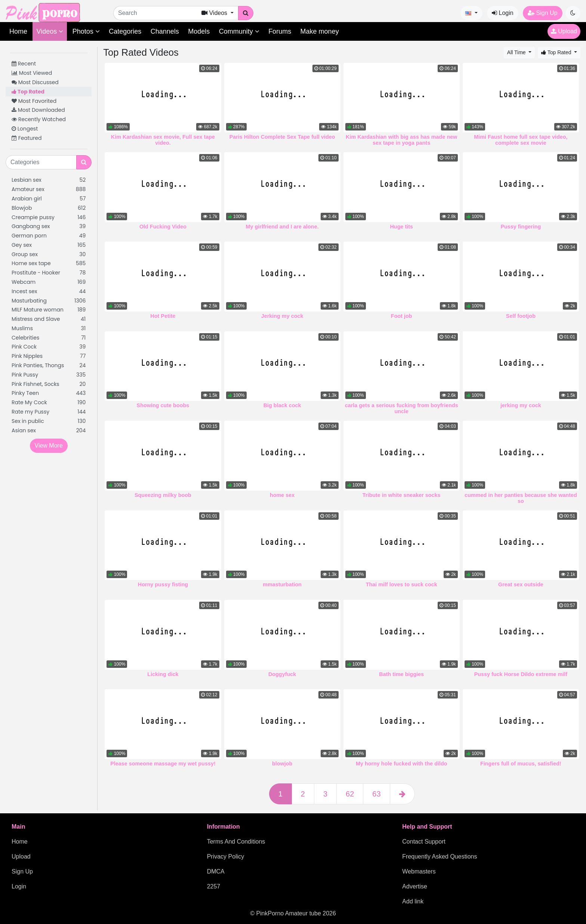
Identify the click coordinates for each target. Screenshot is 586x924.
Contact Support (424, 842)
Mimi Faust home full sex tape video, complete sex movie (521, 140)
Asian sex (49, 431)
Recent (24, 64)
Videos (50, 31)
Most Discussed (35, 82)
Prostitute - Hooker (49, 273)
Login (503, 13)
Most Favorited (34, 101)
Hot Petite (163, 316)
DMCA (216, 871)
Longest (25, 129)
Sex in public (49, 421)
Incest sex (49, 291)
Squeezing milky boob (163, 495)
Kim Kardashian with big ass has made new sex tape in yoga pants (401, 140)
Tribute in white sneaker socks (402, 495)
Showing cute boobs (163, 405)
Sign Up (542, 13)
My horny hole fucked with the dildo (402, 764)
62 (350, 794)
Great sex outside (521, 584)
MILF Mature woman (49, 310)
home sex (282, 495)
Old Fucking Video (163, 227)
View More (49, 446)
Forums (280, 31)
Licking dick (163, 674)
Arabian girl (49, 199)
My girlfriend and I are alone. (282, 227)
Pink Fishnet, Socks (49, 384)
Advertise (415, 886)
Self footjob (521, 316)
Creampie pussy (49, 217)
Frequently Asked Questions (439, 857)
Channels (165, 31)
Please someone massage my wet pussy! (163, 764)
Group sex (49, 254)
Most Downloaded (38, 110)
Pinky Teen (49, 393)
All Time (517, 52)
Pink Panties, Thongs (49, 366)
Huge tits (401, 227)
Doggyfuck (282, 674)
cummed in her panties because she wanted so (521, 498)
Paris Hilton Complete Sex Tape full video (282, 137)
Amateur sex (49, 189)
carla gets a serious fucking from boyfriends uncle (402, 408)
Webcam (49, 282)
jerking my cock (521, 405)
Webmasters (419, 871)
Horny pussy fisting (163, 584)
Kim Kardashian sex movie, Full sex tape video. (163, 140)
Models (199, 31)
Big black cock (282, 405)
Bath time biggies (401, 674)
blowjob (282, 764)
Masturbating (49, 301)
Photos (86, 31)
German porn (49, 236)
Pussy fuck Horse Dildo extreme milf (521, 674)
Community (239, 31)
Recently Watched (39, 119)
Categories (125, 31)
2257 (214, 886)
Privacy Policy (226, 857)
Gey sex (49, 245)
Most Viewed (32, 73)
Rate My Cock (49, 403)
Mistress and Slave (49, 319)
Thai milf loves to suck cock (402, 584)
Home (18, 31)
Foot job (402, 316)
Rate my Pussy (49, 412)
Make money (320, 31)
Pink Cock (49, 347)
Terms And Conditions (236, 842)
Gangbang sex (49, 226)
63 (376, 794)
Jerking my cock (282, 316)
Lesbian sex (49, 180)
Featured (27, 138)
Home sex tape (49, 263)
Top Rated (28, 92)
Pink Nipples (49, 356)
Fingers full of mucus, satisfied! (521, 764)
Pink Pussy (49, 375)
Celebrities (49, 338)
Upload (564, 31)
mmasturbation (282, 584)
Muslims (49, 329)
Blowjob (49, 208)
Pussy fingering (521, 227)
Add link (413, 901)
